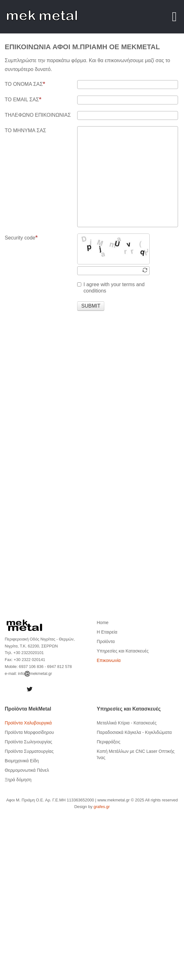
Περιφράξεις (109, 742)
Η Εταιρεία (107, 632)
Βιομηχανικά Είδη (22, 761)
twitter (30, 689)
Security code (21, 238)
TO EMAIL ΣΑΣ (23, 99)
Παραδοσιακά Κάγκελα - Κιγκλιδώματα (134, 732)
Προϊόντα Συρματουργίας (29, 751)
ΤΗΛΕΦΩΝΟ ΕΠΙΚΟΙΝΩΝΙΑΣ (38, 115)
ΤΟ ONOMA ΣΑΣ (25, 84)
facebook (13, 689)
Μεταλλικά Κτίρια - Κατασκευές (127, 723)
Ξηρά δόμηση (18, 780)
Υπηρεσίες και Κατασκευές (123, 651)
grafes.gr (102, 807)
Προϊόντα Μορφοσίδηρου (29, 732)
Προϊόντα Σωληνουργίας (29, 742)
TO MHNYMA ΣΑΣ (26, 130)
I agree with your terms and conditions (111, 288)
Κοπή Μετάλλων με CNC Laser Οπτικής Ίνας (136, 754)
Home (103, 623)
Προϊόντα (106, 641)
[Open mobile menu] (174, 17)
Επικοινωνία (109, 660)
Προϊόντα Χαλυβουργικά (28, 723)
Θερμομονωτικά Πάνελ (27, 770)
